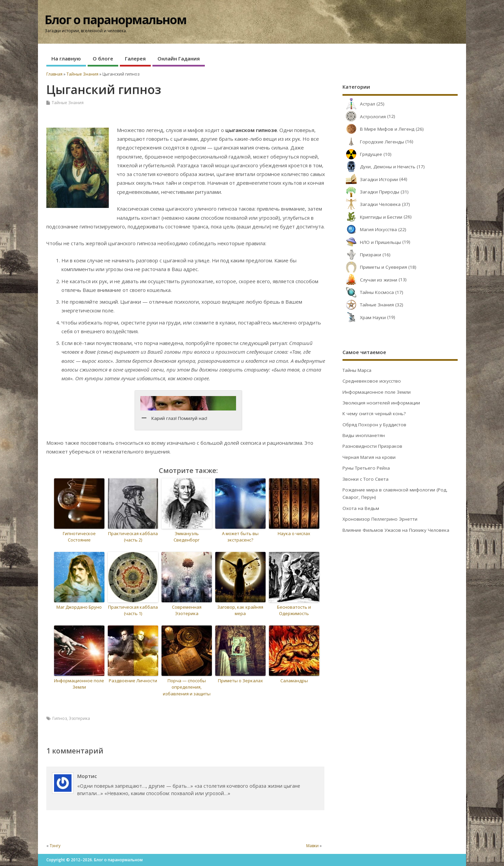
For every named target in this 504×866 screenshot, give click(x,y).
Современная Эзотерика (187, 610)
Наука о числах (294, 533)
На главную (66, 58)
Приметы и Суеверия (375, 267)
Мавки (312, 846)
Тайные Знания (68, 103)
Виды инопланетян (364, 435)
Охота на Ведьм (361, 508)
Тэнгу (55, 846)
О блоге (103, 58)
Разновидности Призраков (372, 446)
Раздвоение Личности (133, 681)
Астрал (359, 104)
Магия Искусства (370, 229)
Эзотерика (79, 718)
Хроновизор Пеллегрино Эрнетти (380, 519)
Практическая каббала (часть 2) (133, 537)
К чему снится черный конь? (374, 414)
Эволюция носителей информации (381, 403)
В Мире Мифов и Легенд (378, 129)
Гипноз (60, 718)
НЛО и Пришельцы (372, 242)
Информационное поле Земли (79, 684)
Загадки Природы (371, 192)
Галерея (135, 58)
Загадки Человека (372, 204)
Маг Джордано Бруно (79, 607)
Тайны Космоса (368, 292)
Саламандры (294, 681)
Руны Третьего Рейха (366, 468)
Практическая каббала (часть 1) (133, 610)
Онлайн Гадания (179, 58)
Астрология (364, 117)
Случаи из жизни (370, 280)
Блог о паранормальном (116, 20)
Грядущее (362, 154)
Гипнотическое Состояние (79, 537)
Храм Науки (364, 317)
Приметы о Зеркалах (240, 681)
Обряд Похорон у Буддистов (374, 425)
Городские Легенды (373, 142)
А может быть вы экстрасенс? (240, 537)
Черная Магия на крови (369, 457)
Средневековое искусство (372, 381)
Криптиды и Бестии (372, 217)
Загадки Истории (370, 179)
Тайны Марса (357, 370)
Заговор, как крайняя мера (240, 610)
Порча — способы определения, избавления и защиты (187, 687)
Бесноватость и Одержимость (294, 610)
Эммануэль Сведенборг (187, 537)
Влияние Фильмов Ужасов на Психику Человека (396, 530)
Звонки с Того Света (365, 479)
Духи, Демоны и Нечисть (379, 167)
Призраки (362, 255)
